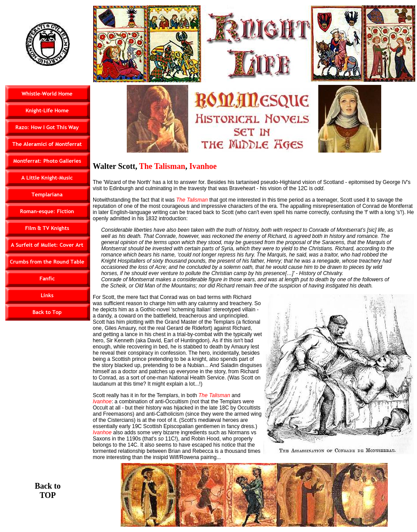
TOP (48, 495)
